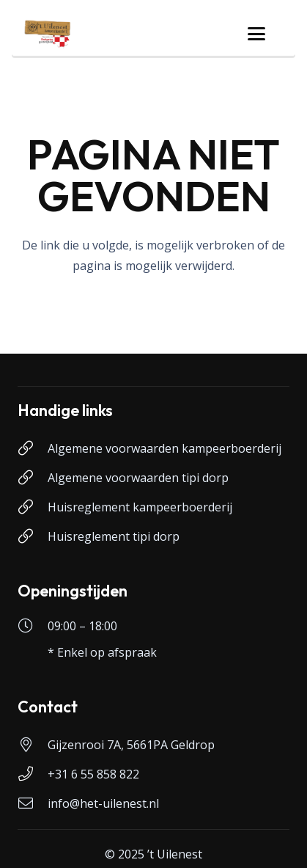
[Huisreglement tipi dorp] (33, 536)
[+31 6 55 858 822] (33, 774)
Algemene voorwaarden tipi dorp (138, 478)
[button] (256, 34)
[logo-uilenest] (48, 34)
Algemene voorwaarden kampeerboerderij (164, 448)
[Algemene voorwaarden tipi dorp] (33, 478)
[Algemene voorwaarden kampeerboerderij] (33, 448)
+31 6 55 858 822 (93, 774)
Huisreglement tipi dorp (114, 536)
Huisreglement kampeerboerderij (140, 507)
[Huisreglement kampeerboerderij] (33, 507)
